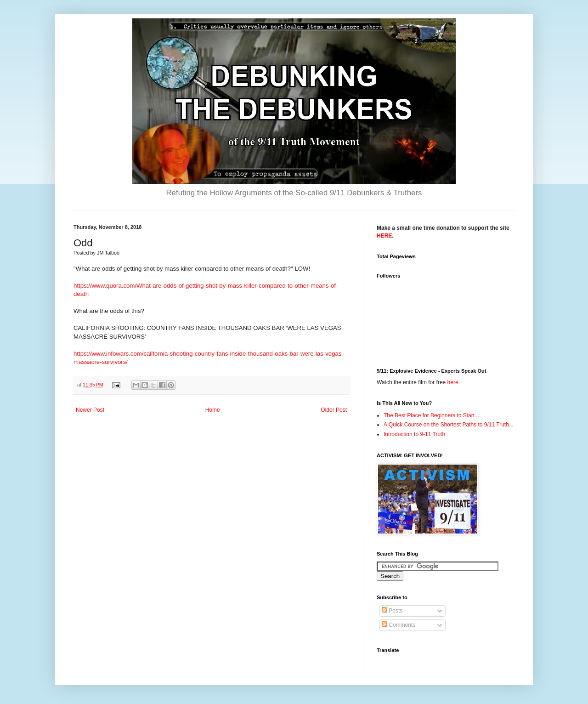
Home (213, 410)
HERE (384, 236)
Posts (392, 611)
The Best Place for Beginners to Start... (431, 415)
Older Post (334, 410)
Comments (399, 625)
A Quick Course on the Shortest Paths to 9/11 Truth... (449, 425)
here (453, 382)
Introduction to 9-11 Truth (414, 434)
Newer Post (90, 410)
